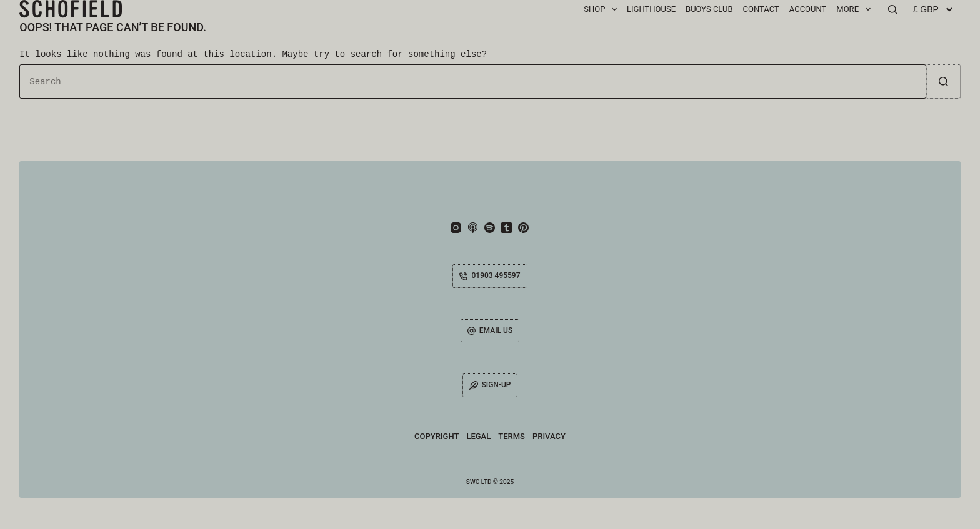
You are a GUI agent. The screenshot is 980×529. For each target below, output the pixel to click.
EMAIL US (490, 330)
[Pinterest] (523, 228)
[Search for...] (472, 82)
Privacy (549, 436)
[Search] (892, 9)
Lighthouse (651, 9)
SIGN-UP (490, 385)
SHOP (603, 9)
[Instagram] (456, 228)
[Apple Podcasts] (473, 228)
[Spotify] (490, 228)
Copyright (437, 436)
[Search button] (943, 82)
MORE (856, 9)
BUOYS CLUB (709, 9)
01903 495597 (490, 275)
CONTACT (761, 9)
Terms (512, 436)
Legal (478, 436)
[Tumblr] (507, 228)
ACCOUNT (808, 9)
